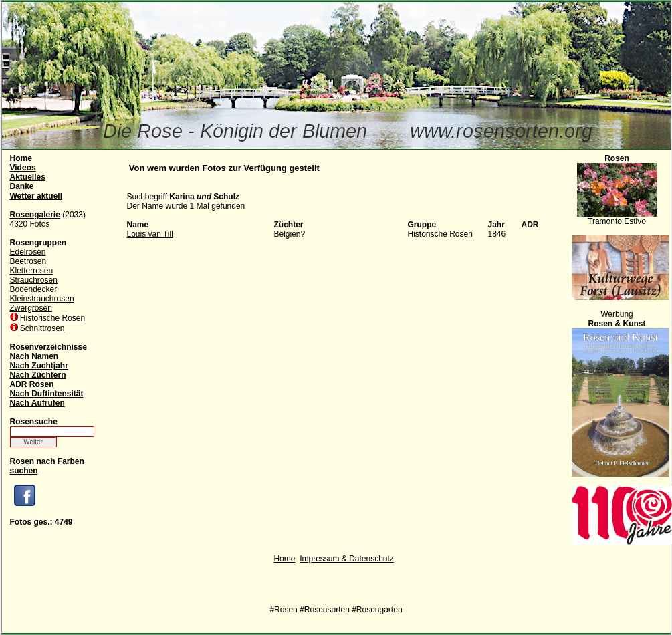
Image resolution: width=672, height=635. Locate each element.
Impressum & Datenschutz (347, 559)
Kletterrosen (32, 271)
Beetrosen (28, 261)
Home (284, 559)
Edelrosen (28, 252)
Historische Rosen (52, 318)
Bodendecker (34, 289)
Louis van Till (150, 234)
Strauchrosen (34, 280)
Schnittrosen (42, 328)
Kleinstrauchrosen (42, 299)
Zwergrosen (31, 308)
